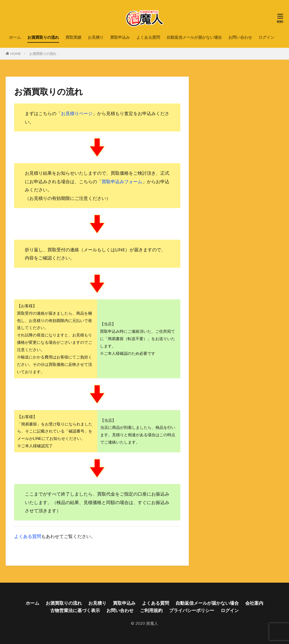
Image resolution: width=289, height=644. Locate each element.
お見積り (96, 37)
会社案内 (254, 603)
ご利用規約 (151, 610)
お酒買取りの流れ (43, 37)
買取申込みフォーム (122, 181)
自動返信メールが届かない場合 (194, 37)
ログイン (266, 37)
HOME (16, 54)
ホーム (15, 37)
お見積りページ (77, 113)
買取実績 (73, 37)
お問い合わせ (240, 37)
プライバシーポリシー (192, 610)
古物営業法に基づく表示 (75, 610)
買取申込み (120, 37)
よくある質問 (148, 37)
